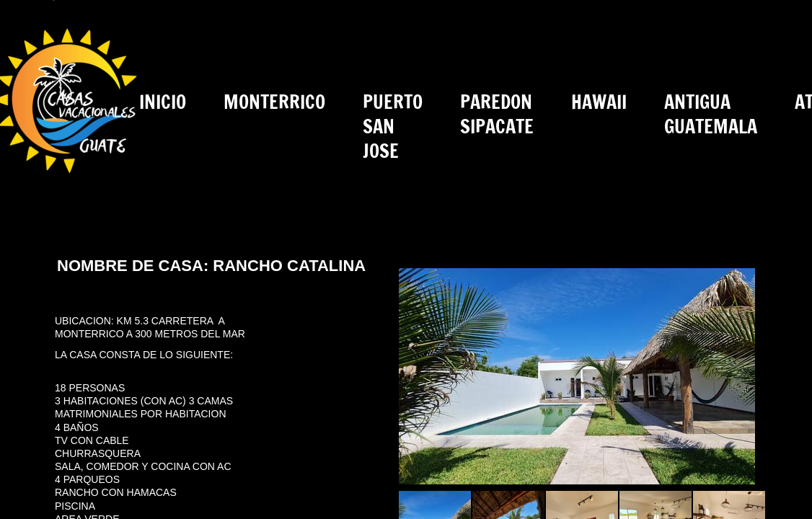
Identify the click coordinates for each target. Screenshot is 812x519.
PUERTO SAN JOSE (393, 127)
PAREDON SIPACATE (497, 114)
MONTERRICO (274, 102)
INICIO (163, 102)
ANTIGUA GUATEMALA (711, 114)
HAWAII (599, 102)
